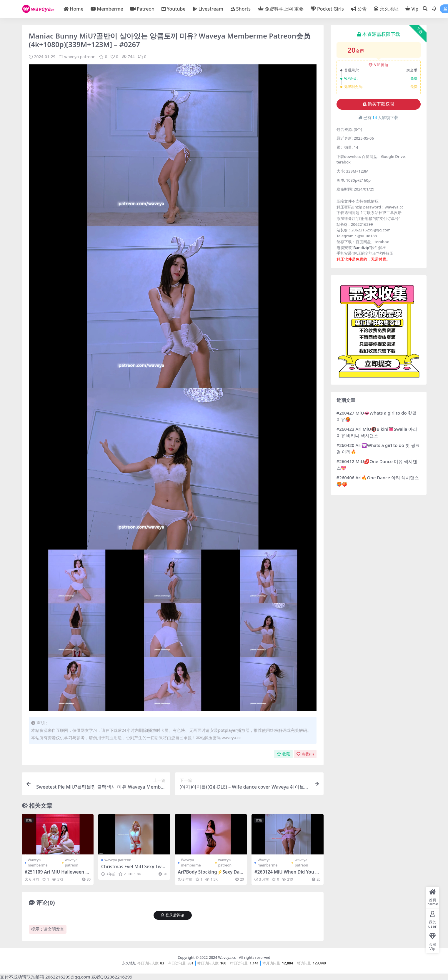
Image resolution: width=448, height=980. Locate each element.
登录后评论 (173, 915)
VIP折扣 (378, 65)
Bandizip (361, 248)
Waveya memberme (38, 863)
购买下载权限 (378, 104)
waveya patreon (80, 57)
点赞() (305, 754)
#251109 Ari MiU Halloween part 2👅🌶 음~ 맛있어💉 (56, 874)
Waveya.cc (227, 958)
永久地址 (129, 963)
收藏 (283, 754)
